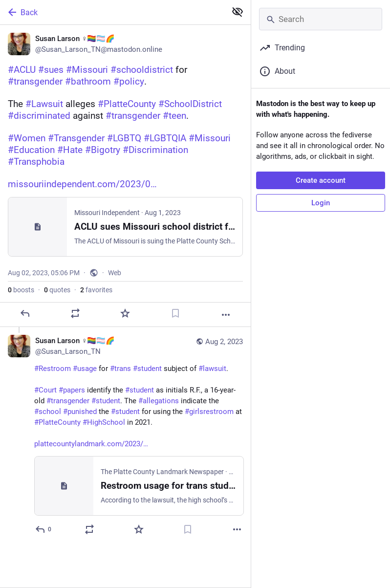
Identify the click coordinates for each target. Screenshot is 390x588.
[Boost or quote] (75, 313)
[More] (226, 315)
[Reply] (25, 313)
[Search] (321, 19)
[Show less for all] (238, 12)
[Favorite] (125, 313)
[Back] (112, 12)
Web (115, 273)
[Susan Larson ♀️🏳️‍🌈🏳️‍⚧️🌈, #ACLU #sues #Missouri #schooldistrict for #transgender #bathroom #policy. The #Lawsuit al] (125, 176)
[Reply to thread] (44, 529)
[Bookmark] (175, 313)
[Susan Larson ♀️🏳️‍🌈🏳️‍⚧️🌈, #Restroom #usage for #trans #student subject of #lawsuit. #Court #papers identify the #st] (125, 436)
